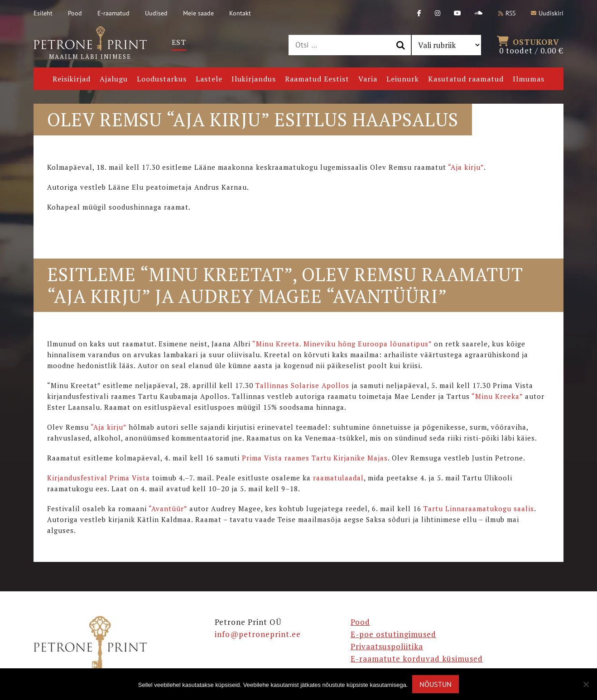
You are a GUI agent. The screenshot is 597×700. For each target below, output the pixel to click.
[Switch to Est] (179, 42)
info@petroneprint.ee (258, 634)
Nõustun (436, 684)
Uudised (156, 13)
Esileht (43, 13)
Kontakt (240, 13)
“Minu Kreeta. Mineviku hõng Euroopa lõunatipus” (342, 344)
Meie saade (198, 13)
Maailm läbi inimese (90, 43)
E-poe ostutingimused (393, 634)
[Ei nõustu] (586, 684)
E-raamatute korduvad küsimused (417, 659)
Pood (75, 13)
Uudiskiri (547, 13)
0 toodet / (531, 45)
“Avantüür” (168, 508)
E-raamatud (113, 13)
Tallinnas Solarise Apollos (302, 385)
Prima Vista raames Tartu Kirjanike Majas (315, 458)
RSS (507, 13)
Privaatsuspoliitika (387, 646)
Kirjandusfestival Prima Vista (99, 478)
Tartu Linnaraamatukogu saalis (479, 508)
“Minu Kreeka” (497, 396)
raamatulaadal (338, 478)
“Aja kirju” (466, 167)
